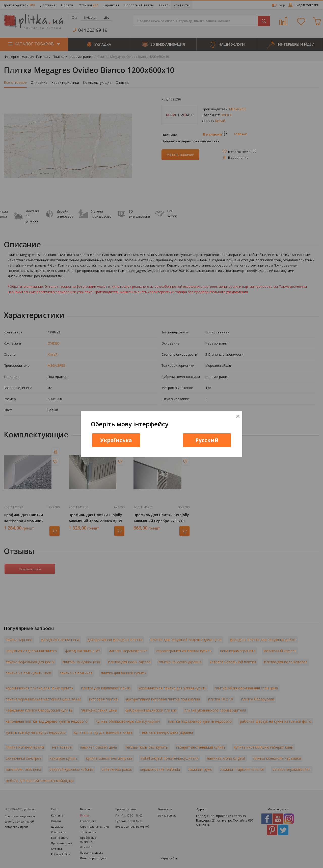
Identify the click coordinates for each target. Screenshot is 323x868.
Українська (116, 440)
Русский (207, 440)
